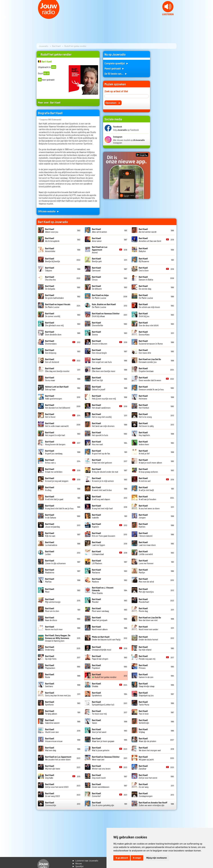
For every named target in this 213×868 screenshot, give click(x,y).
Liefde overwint (146, 553)
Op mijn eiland (145, 648)
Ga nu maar (50, 379)
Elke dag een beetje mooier (57, 370)
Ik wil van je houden (147, 498)
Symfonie (50, 703)
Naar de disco (51, 619)
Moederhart (144, 600)
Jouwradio (44, 46)
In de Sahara (51, 516)
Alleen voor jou (52, 230)
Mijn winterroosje (53, 600)
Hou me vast (97, 443)
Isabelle (96, 516)
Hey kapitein (144, 434)
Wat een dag (51, 749)
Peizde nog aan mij (147, 657)
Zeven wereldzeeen (101, 785)
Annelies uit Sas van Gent (150, 240)
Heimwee (143, 397)
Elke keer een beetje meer (104, 370)
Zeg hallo (50, 776)
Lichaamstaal (98, 553)
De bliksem (97, 287)
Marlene (96, 580)
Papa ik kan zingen (100, 657)
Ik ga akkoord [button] (122, 858)
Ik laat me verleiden (54, 470)
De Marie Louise (100, 296)
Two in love (144, 712)
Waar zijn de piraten (147, 740)
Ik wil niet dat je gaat (54, 498)
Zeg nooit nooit (99, 776)
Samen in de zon (146, 676)
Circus (96, 278)
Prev (4, 17)
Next (209, 17)
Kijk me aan (50, 534)
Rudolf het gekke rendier (104, 676)
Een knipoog (51, 351)
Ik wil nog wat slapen (101, 498)
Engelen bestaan (146, 370)
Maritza (50, 580)
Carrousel (96, 269)
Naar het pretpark (100, 619)
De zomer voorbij (53, 315)
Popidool (96, 667)
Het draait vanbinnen (101, 406)
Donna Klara (144, 333)
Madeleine (50, 571)
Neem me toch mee (54, 628)
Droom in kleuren (100, 342)
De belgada (50, 287)
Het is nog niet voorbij (102, 415)
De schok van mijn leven (149, 306)
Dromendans (51, 342)
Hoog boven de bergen (55, 443)
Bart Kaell (56, 46)
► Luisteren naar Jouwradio (85, 860)
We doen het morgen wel (150, 749)
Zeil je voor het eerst (148, 776)
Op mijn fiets (51, 657)
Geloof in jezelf (99, 388)
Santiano (50, 685)
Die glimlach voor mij (54, 324)
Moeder (96, 600)
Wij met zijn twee (53, 767)
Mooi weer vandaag (100, 610)
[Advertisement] (165, 94)
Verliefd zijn (144, 721)
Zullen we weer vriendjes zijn (153, 804)
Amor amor (97, 240)
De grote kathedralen (54, 296)
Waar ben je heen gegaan (103, 740)
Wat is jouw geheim (101, 749)
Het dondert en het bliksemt (58, 406)
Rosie (50, 676)
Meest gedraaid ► (114, 68)
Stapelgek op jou (146, 694)
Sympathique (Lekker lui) (103, 703)
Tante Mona (144, 703)
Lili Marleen (97, 562)
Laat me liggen (99, 544)
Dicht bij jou (144, 315)
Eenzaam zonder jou (150, 360)
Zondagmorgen (146, 795)
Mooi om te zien (52, 610)
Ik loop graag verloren (148, 470)
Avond (100, 250)
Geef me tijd (97, 379)
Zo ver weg (144, 785)
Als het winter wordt (148, 230)
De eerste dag (145, 287)
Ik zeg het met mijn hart (102, 507)
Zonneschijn (51, 804)
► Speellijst (78, 866)
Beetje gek (97, 260)
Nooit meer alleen (100, 628)
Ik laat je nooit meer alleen (150, 461)
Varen (96, 721)
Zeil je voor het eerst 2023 (57, 785)
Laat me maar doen (147, 544)
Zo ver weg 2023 (52, 795)
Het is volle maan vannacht (57, 425)
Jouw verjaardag (52, 525)
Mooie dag (143, 610)
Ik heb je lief (144, 452)
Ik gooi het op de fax (101, 452)
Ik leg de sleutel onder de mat (105, 470)
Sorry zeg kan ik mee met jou (58, 694)
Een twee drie (145, 351)
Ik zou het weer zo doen (149, 507)
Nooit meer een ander (148, 628)
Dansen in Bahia (146, 278)
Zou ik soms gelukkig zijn (103, 804)
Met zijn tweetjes (146, 590)
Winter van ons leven (101, 767)
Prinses (143, 667)
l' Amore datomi (146, 534)
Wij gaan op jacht (146, 758)
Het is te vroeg (145, 415)
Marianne (96, 571)
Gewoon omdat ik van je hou (151, 388)
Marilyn (143, 571)
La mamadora (51, 544)
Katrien (143, 525)
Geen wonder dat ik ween (150, 379)
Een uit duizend (52, 360)
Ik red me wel (145, 479)
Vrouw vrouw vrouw (54, 740)
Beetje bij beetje (53, 260)
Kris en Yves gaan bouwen (104, 534)
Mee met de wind (146, 580)
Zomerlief (96, 795)
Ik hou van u (50, 461)
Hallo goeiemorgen (54, 397)
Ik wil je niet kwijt (146, 489)
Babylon (143, 250)
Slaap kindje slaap (147, 685)
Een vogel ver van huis (102, 360)
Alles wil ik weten (99, 230)
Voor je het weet (99, 731)
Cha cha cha (50, 278)
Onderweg (50, 648)
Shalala (96, 685)
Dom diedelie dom (53, 333)
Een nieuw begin (99, 351)
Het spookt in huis (100, 434)
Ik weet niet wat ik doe (102, 489)
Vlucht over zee (52, 731)
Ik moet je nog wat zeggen (57, 479)
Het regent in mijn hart (55, 434)
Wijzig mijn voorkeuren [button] (156, 858)
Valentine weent (52, 721)
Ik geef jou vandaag (54, 452)
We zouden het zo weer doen (58, 758)
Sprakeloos (97, 694)
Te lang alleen (51, 712)
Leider (50, 553)
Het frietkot (144, 406)
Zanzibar (143, 767)
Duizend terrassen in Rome (151, 342)
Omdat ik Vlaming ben (58, 638)
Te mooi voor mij (99, 712)
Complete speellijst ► (117, 63)
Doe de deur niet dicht (149, 324)
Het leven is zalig (146, 425)
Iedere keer (144, 443)
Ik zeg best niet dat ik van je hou (59, 507)
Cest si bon (144, 269)
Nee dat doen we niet (150, 619)
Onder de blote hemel (148, 638)
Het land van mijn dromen (103, 425)
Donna (96, 333)
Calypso (50, 269)
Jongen (143, 516)
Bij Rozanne (144, 260)
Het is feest (50, 415)
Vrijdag (143, 731)
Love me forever (146, 562)
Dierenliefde (98, 324)
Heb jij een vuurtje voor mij (104, 397)
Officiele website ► (49, 211)
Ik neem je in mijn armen (103, 479)
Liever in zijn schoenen (55, 562)
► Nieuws (77, 863)
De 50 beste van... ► (116, 74)
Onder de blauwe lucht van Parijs (106, 638)
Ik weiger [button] (137, 858)
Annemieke (50, 250)
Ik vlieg (50, 489)
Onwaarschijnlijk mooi (102, 648)
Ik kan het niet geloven (102, 461)
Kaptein (96, 525)
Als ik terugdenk (52, 240)
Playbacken (50, 667)
